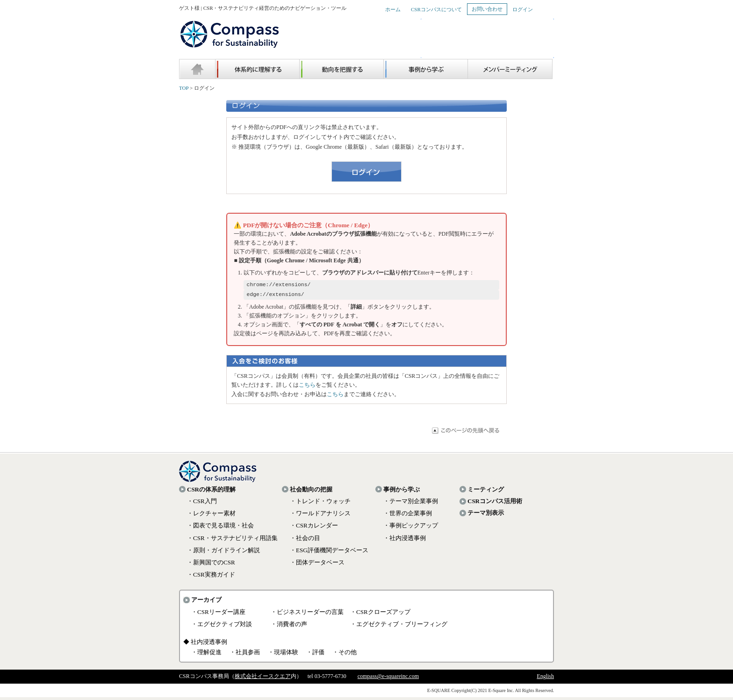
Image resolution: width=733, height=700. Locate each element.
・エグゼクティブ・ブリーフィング (399, 627)
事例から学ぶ (402, 492)
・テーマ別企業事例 (411, 504)
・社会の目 (305, 541)
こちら (307, 388)
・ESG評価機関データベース (329, 553)
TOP (184, 88)
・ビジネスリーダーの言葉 (307, 615)
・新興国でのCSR (211, 565)
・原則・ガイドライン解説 (223, 553)
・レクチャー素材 (211, 516)
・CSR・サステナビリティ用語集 (232, 541)
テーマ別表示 (486, 516)
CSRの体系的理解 (211, 492)
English (545, 679)
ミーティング (486, 492)
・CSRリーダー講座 (218, 615)
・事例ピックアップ (411, 528)
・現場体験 (283, 655)
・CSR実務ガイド (211, 577)
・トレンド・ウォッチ (320, 504)
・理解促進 (206, 655)
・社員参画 (245, 655)
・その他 (345, 655)
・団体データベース (317, 565)
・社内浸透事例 (405, 541)
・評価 (315, 655)
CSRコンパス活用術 (495, 504)
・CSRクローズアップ (380, 615)
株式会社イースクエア (263, 679)
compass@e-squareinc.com (388, 679)
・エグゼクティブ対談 (222, 627)
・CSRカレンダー (314, 528)
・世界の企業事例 (408, 516)
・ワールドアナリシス (320, 516)
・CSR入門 (202, 504)
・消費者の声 (289, 627)
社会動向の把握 (311, 492)
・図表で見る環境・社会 (220, 528)
